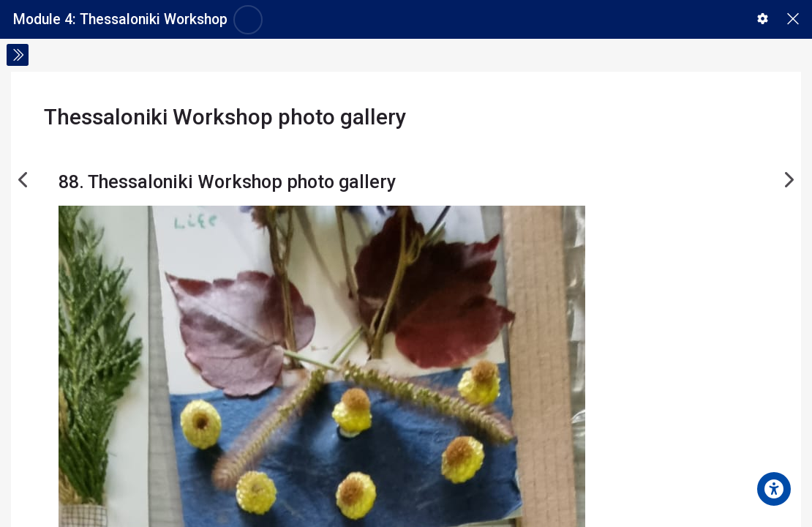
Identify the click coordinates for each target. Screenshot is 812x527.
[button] (763, 19)
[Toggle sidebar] (18, 55)
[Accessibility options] (774, 489)
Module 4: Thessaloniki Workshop (120, 19)
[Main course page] (793, 19)
